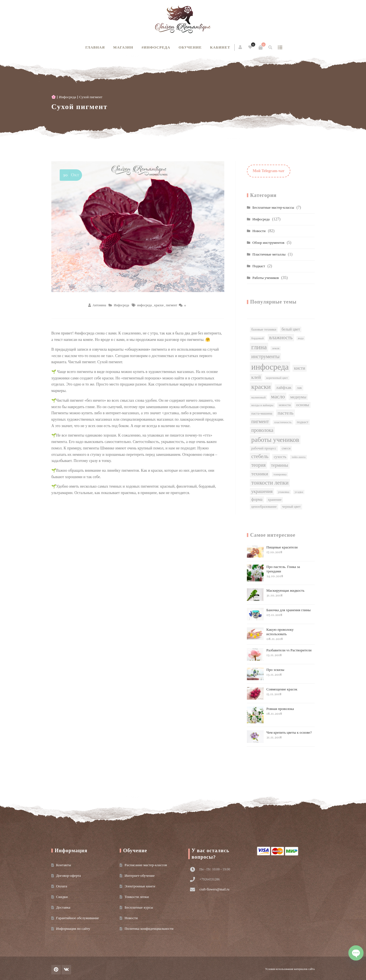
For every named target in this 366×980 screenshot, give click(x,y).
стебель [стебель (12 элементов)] (260, 456)
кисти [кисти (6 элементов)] (300, 368)
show (280, 47)
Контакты (64, 865)
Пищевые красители (272, 551)
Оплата (62, 886)
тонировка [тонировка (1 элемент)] (280, 474)
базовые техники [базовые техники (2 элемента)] (264, 329)
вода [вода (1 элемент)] (301, 338)
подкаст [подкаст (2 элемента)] (303, 422)
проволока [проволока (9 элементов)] (262, 430)
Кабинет (220, 47)
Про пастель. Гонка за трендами (273, 573)
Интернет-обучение (139, 876)
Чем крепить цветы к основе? (279, 737)
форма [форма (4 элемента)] (257, 499)
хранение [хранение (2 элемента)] (275, 500)
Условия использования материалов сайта (290, 969)
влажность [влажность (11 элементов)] (281, 337)
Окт (70, 175)
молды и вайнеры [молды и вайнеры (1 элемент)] (262, 405)
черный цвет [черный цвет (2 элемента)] (291, 507)
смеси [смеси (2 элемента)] (286, 448)
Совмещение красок (272, 693)
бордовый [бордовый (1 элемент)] (258, 338)
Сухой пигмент (80, 107)
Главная (95, 47)
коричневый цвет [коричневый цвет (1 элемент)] (277, 378)
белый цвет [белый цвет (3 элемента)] (291, 329)
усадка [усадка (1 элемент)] (299, 492)
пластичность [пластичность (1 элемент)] (283, 422)
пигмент (172, 305)
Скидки (62, 897)
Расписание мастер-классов (146, 865)
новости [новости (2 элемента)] (285, 405)
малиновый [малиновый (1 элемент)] (258, 397)
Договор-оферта (68, 876)
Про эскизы (266, 674)
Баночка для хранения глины (279, 614)
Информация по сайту (73, 929)
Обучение (190, 47)
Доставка (63, 907)
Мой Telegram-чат (269, 171)
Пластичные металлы (269, 254)
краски (159, 305)
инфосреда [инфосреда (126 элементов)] (270, 367)
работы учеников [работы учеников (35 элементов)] (275, 440)
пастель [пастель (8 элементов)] (286, 413)
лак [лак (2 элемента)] (299, 388)
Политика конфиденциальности (149, 929)
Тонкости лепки (137, 897)
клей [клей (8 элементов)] (256, 377)
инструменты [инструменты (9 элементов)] (265, 357)
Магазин (123, 47)
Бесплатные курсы (139, 907)
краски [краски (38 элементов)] (261, 387)
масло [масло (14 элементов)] (278, 396)
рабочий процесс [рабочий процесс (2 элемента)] (264, 448)
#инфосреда (156, 47)
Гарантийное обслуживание (77, 918)
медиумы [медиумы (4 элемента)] (298, 397)
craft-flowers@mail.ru (214, 889)
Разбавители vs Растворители (279, 654)
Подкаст (259, 266)
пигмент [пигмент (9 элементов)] (260, 422)
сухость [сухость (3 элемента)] (280, 457)
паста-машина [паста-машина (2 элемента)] (262, 413)
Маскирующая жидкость (276, 595)
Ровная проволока (270, 715)
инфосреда (145, 305)
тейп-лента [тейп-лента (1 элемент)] (298, 457)
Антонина (99, 305)
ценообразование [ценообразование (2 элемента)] (264, 507)
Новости (259, 231)
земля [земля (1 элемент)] (276, 348)
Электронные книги (140, 886)
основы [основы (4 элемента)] (303, 405)
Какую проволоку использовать (270, 634)
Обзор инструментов (269, 243)
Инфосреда (68, 97)
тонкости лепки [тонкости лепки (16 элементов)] (270, 483)
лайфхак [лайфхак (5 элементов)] (284, 387)
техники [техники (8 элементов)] (260, 474)
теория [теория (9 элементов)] (259, 465)
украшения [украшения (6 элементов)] (262, 491)
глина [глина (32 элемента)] (259, 347)
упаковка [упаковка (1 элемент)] (284, 492)
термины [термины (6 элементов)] (280, 465)
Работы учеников (266, 278)
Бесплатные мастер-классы (273, 207)
